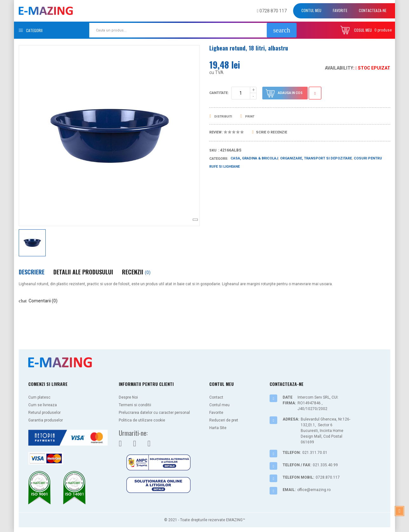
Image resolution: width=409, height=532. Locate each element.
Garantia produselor (46, 420)
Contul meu (311, 10)
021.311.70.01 (315, 453)
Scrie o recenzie (270, 132)
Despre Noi (128, 397)
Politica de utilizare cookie (142, 420)
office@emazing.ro (314, 490)
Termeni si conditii (135, 405)
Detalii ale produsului (83, 272)
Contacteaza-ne (373, 10)
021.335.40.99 (325, 465)
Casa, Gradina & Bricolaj (254, 158)
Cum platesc (39, 397)
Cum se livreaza (43, 405)
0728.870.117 (328, 477)
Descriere (32, 272)
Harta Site (218, 428)
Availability (339, 68)
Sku (213, 150)
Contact (216, 397)
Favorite (340, 10)
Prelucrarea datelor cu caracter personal (154, 413)
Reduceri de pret (224, 420)
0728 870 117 (272, 11)
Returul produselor (44, 413)
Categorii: (219, 159)
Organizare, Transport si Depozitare (316, 158)
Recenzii (136, 272)
